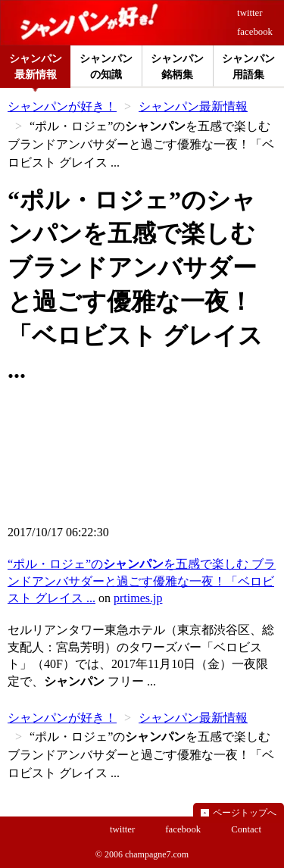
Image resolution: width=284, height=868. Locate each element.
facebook (255, 32)
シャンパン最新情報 (193, 106)
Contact (246, 829)
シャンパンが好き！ (62, 106)
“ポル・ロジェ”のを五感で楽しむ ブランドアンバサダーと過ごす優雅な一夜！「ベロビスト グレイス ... (142, 581)
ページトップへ (245, 813)
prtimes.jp (138, 598)
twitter (250, 13)
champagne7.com (157, 854)
